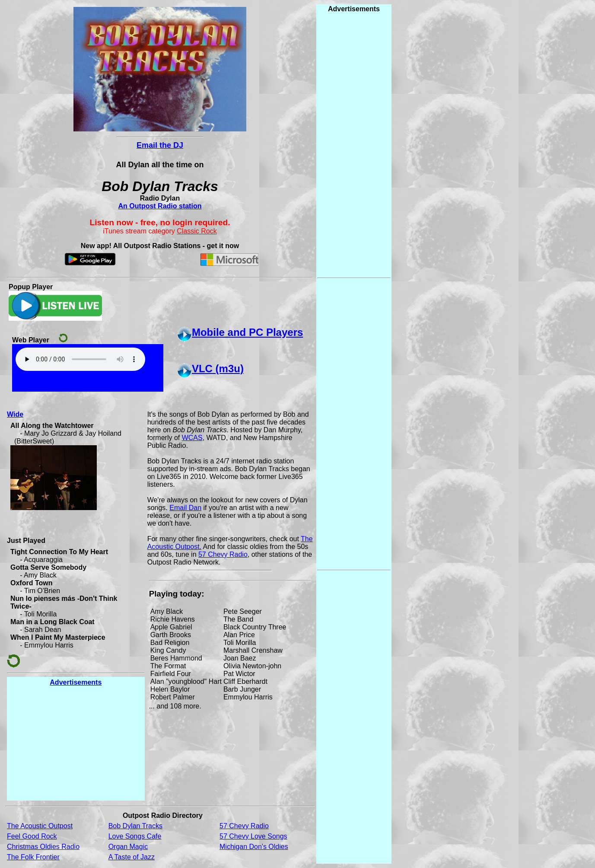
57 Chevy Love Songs (253, 836)
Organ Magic (128, 847)
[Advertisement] (76, 743)
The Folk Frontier (33, 857)
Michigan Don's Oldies (254, 847)
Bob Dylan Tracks (135, 826)
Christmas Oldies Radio (43, 847)
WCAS (192, 438)
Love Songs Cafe (135, 836)
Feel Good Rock (32, 836)
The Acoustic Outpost (40, 826)
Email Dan (185, 508)
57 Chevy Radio (223, 554)
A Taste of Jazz (132, 857)
